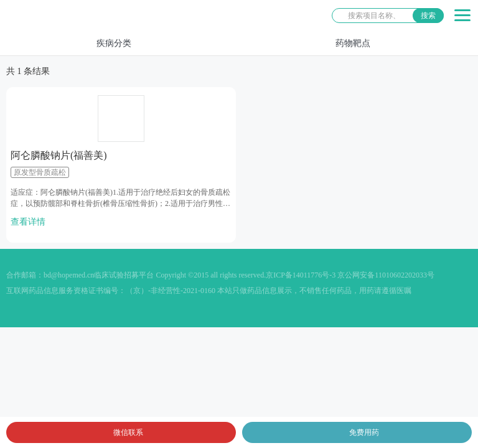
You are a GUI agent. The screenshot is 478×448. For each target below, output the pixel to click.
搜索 (428, 16)
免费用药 (364, 432)
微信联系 (128, 432)
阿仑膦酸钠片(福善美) (59, 155)
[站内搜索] (388, 16)
